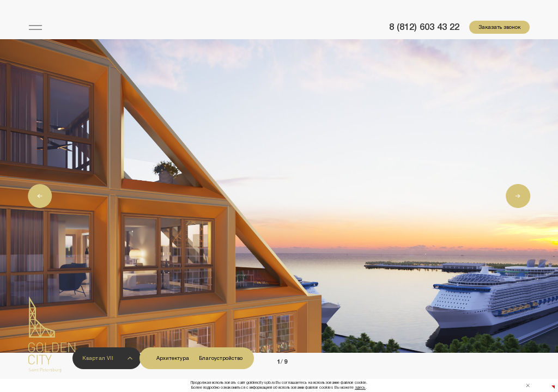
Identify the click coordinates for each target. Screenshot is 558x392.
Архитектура (173, 358)
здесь (360, 388)
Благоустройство (221, 358)
